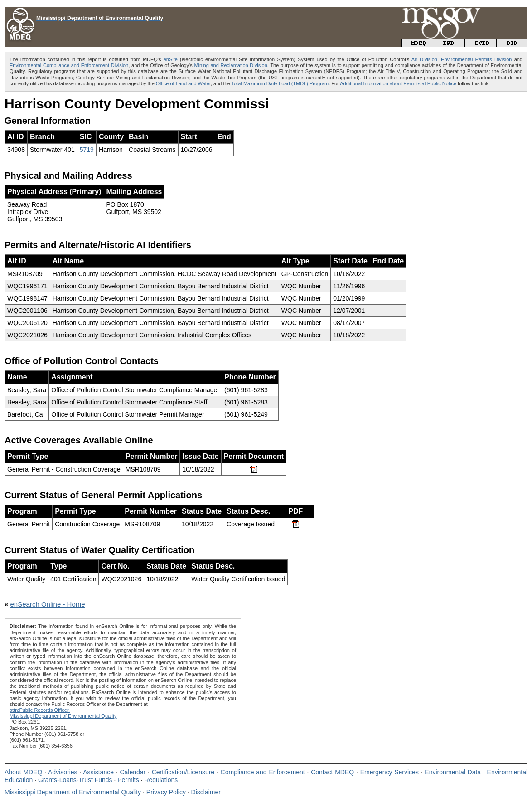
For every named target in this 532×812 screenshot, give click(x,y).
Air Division (424, 59)
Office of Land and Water (183, 83)
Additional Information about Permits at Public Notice (398, 83)
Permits (128, 780)
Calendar (133, 772)
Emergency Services (389, 772)
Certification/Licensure (183, 772)
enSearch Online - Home (48, 604)
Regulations (161, 780)
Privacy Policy (166, 792)
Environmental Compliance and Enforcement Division (69, 65)
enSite (171, 59)
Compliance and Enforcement (263, 772)
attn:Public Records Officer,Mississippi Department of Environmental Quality (63, 713)
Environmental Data (453, 772)
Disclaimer (206, 792)
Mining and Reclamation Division (230, 65)
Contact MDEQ (332, 772)
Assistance (98, 772)
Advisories (63, 772)
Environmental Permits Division (476, 59)
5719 (87, 150)
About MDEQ (23, 772)
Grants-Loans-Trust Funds (75, 780)
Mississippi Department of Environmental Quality (73, 792)
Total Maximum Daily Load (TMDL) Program (280, 83)
